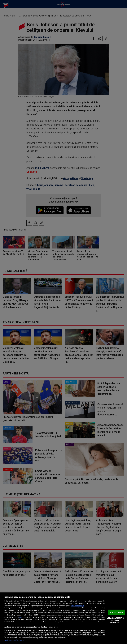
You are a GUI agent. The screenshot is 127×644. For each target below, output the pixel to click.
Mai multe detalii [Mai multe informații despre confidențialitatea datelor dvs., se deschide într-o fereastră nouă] (78, 606)
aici (21, 617)
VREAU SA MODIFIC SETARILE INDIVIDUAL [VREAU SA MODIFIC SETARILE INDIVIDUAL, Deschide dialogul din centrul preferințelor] (115, 620)
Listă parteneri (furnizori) (14, 640)
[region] (63, 618)
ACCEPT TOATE (116, 612)
